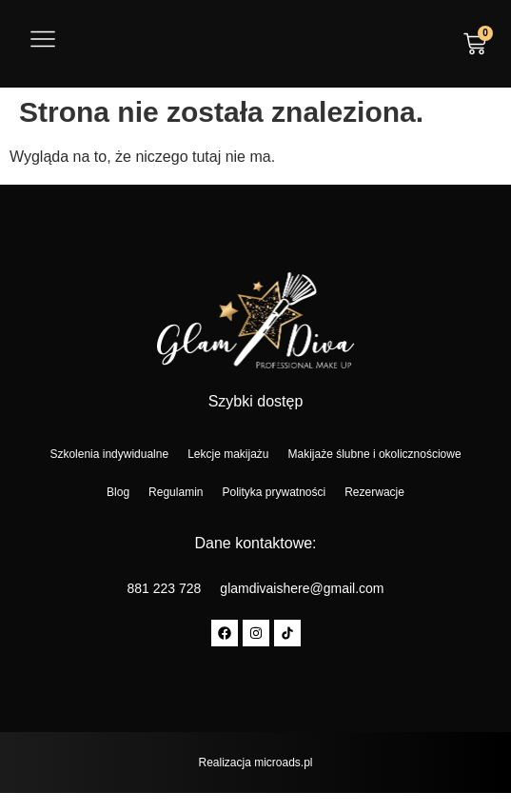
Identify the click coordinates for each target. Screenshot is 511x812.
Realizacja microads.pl (255, 762)
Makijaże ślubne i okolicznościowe (375, 454)
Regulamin (176, 492)
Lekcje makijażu (228, 454)
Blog (118, 492)
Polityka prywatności (274, 492)
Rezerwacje (374, 492)
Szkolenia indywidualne (109, 454)
